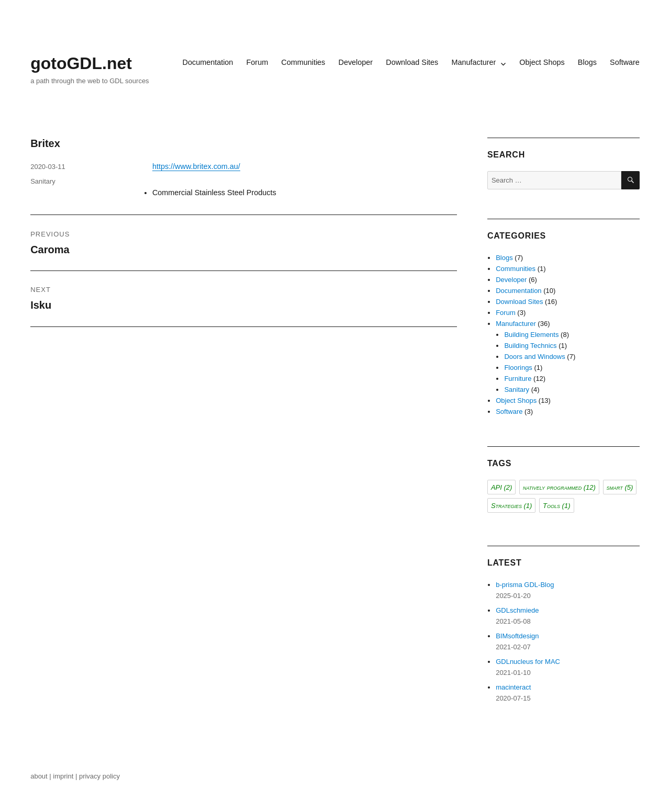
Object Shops (542, 62)
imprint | (66, 776)
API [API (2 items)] (501, 487)
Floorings (518, 368)
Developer (355, 62)
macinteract (513, 687)
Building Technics (530, 346)
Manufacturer (473, 62)
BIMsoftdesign (517, 636)
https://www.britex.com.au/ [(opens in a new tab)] (196, 166)
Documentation (208, 62)
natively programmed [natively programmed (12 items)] (559, 487)
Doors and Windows (534, 357)
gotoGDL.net (81, 63)
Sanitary (43, 181)
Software (625, 62)
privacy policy (100, 776)
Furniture (518, 379)
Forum (258, 62)
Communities (303, 62)
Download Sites (412, 62)
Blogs (587, 62)
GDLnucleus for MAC (528, 662)
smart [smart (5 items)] (620, 487)
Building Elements (531, 335)
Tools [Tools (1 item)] (556, 506)
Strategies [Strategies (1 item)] (512, 506)
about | (42, 776)
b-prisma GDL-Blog (525, 585)
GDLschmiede (517, 610)
